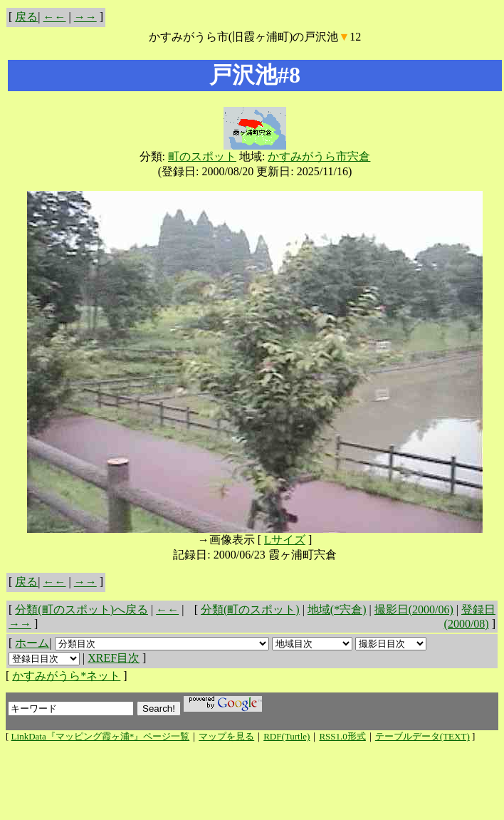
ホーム (32, 643)
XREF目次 (114, 658)
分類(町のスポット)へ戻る (82, 609)
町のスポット (202, 156)
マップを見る (226, 736)
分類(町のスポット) (250, 609)
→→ (85, 17)
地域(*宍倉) (337, 609)
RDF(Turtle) (287, 736)
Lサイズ (285, 540)
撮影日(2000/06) (414, 609)
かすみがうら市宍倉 (319, 156)
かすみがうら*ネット (66, 676)
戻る (26, 17)
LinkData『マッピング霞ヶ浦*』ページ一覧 (101, 736)
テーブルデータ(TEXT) (422, 736)
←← (55, 17)
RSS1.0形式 (342, 736)
